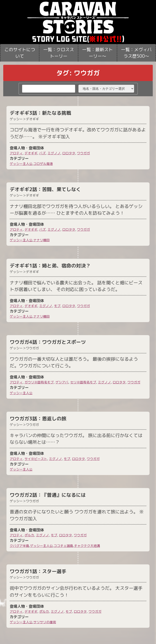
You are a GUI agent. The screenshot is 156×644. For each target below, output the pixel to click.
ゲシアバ (62, 382)
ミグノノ (54, 153)
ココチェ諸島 (63, 546)
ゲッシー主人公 (21, 164)
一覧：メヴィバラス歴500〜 (136, 53)
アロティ (16, 153)
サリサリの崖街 (45, 622)
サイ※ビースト (36, 459)
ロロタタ (69, 153)
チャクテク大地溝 (87, 546)
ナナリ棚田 (41, 240)
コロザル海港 (43, 164)
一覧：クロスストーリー (59, 53)
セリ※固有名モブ (83, 382)
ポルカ (29, 535)
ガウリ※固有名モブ (39, 382)
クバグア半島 (19, 546)
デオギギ (31, 153)
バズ (43, 153)
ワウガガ (83, 153)
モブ (57, 306)
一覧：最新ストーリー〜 (98, 53)
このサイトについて (20, 53)
